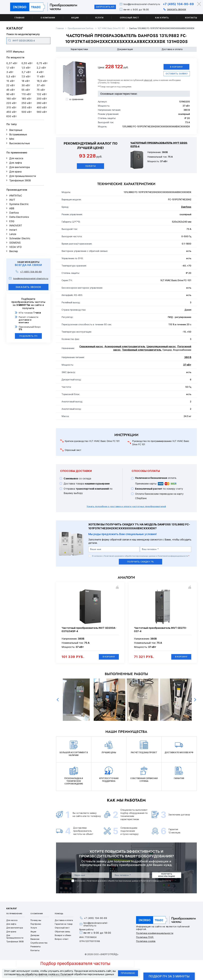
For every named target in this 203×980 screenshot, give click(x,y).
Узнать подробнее (126, 506)
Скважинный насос (91, 347)
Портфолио (36, 924)
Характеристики (79, 49)
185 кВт (27, 99)
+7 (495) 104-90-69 (178, 4)
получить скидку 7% (140, 562)
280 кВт (42, 103)
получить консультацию (167, 875)
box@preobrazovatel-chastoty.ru (140, 4)
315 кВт (11, 107)
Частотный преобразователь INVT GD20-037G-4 (159, 145)
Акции (75, 18)
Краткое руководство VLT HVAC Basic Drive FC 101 (92, 441)
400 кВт (42, 107)
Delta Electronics (19, 217)
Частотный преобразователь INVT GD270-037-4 (160, 630)
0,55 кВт (27, 63)
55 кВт (26, 90)
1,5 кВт (26, 68)
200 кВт (42, 99)
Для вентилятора (20, 167)
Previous (58, 700)
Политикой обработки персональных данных (87, 974)
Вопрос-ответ (62, 939)
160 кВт (11, 99)
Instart (13, 230)
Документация (125, 49)
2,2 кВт (41, 68)
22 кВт (11, 85)
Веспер (14, 251)
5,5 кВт (11, 77)
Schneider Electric (20, 238)
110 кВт (26, 94)
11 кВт (41, 77)
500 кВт (27, 112)
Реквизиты (36, 947)
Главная (19, 18)
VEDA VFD (15, 247)
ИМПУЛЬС (16, 196)
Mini (12, 139)
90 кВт (11, 94)
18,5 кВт (42, 81)
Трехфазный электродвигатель (142, 350)
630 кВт (12, 116)
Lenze (13, 234)
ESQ (12, 221)
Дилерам (35, 935)
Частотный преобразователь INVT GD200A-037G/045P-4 (89, 630)
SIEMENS (15, 243)
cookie (35, 971)
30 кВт (26, 85)
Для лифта (16, 163)
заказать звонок (28, 287)
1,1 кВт (11, 68)
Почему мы (36, 920)
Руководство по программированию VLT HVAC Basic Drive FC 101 (161, 443)
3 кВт (10, 72)
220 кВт (12, 103)
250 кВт (27, 103)
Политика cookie (146, 941)
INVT (12, 200)
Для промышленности (23, 176)
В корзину (176, 67)
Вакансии (35, 939)
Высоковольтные (20, 143)
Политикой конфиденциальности (173, 556)
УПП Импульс (15, 52)
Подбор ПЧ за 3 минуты (169, 976)
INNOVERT (16, 226)
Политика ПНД (145, 937)
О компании (48, 18)
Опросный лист (129, 18)
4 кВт (40, 72)
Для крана (15, 172)
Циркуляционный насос (161, 347)
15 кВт (11, 81)
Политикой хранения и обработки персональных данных (130, 556)
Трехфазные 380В (20, 180)
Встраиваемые (18, 134)
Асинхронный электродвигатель (125, 347)
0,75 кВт (42, 63)
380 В (188, 357)
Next (195, 700)
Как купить (162, 18)
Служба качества (39, 943)
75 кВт (41, 90)
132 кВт (42, 94)
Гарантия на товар (64, 924)
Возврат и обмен (63, 935)
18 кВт (26, 81)
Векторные (16, 130)
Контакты (35, 950)
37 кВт (41, 85)
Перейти (90, 166)
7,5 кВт (26, 77)
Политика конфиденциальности (155, 933)
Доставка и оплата (172, 49)
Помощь (59, 914)
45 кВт (11, 90)
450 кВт (12, 112)
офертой (148, 80)
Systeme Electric (19, 204)
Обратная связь (62, 932)
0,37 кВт (12, 63)
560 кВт (42, 112)
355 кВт (27, 107)
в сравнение (76, 99)
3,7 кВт (26, 72)
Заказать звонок (176, 9)
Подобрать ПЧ (28, 336)
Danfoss (14, 213)
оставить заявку (177, 74)
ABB (12, 208)
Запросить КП (103, 7)
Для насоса (16, 158)
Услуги (99, 18)
